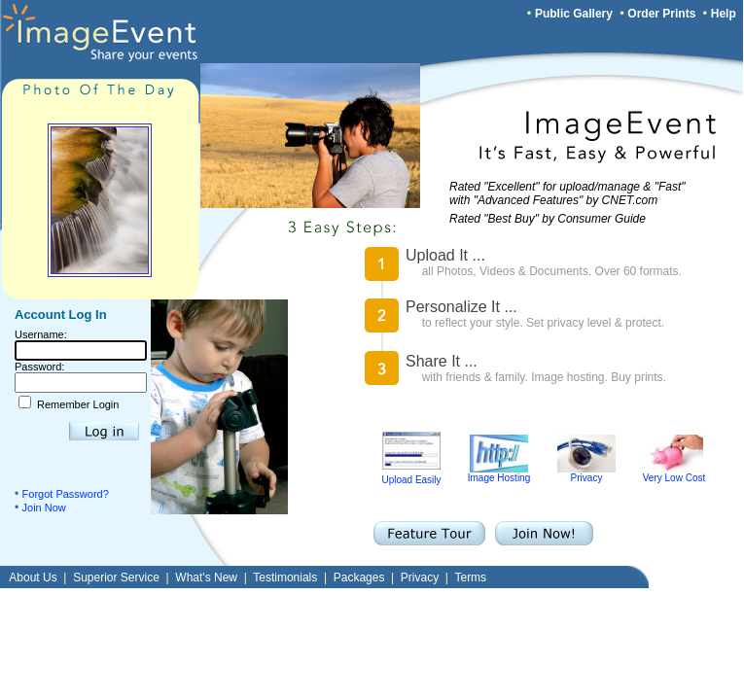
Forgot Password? (66, 494)
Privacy (586, 473)
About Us (33, 577)
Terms (470, 577)
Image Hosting (499, 473)
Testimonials (285, 577)
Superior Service (116, 577)
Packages (359, 577)
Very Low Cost (674, 473)
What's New (206, 577)
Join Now (44, 507)
